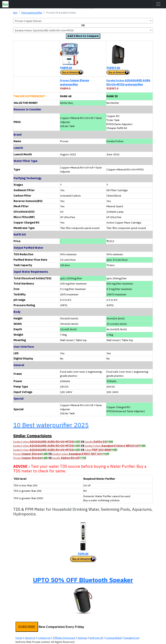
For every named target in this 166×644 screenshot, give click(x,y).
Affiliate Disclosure (64, 638)
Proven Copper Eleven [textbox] (28, 21)
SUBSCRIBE (27, 627)
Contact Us (44, 638)
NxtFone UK (96, 638)
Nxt (15, 13)
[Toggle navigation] (158, 4)
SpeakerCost (132, 638)
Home (19, 638)
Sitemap (82, 638)
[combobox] (83, 21)
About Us (30, 638)
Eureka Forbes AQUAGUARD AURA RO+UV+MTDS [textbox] (44, 30)
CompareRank (114, 638)
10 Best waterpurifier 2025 (51, 425)
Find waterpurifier (32, 13)
